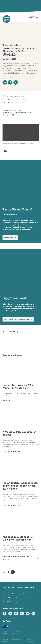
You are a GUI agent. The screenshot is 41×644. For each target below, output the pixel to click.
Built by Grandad (31, 640)
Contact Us (6, 594)
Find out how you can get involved (17, 319)
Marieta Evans (16, 110)
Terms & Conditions (27, 598)
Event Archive (8, 587)
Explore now (9, 238)
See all (6, 572)
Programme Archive (25, 587)
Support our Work (15, 298)
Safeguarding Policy (19, 594)
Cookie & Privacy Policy (11, 598)
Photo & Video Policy (10, 602)
